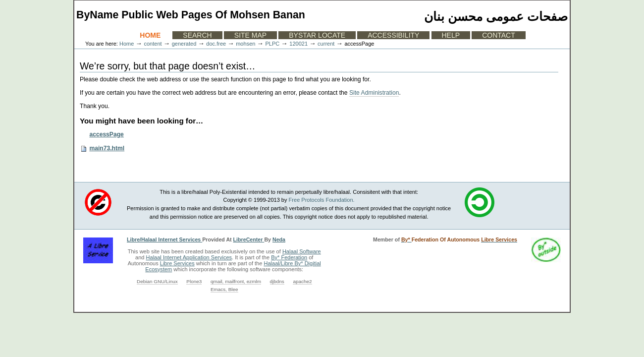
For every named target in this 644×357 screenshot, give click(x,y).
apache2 (302, 281)
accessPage (106, 134)
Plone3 (194, 281)
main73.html (107, 148)
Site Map (250, 35)
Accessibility (393, 35)
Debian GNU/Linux (157, 281)
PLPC (272, 44)
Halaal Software (302, 251)
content (153, 44)
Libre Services (177, 263)
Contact (499, 35)
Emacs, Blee (224, 289)
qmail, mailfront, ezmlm (236, 281)
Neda (279, 239)
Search (197, 35)
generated (184, 44)
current (326, 44)
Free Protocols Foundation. (322, 200)
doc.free (216, 44)
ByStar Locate (317, 35)
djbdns (277, 281)
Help (451, 35)
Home (150, 35)
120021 (298, 44)
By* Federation (289, 257)
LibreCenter (249, 239)
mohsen (245, 44)
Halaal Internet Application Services (189, 257)
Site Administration (374, 93)
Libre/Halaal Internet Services (164, 239)
